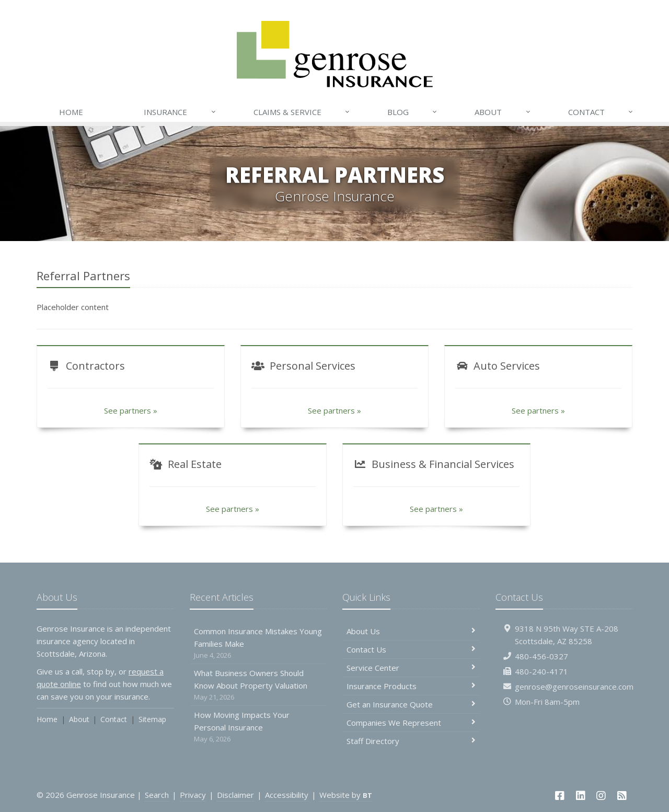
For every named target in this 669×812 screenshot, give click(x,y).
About (503, 112)
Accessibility (287, 795)
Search (157, 795)
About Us (411, 631)
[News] (622, 796)
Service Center (411, 668)
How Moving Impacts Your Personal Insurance (258, 727)
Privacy (193, 795)
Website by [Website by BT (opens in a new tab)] (346, 795)
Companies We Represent (411, 723)
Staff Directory (411, 741)
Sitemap (152, 719)
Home (71, 112)
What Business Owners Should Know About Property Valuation (258, 685)
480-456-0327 (541, 656)
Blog (413, 112)
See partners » (131, 410)
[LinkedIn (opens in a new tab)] (581, 796)
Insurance (180, 112)
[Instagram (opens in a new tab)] (602, 796)
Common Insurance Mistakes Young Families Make (258, 643)
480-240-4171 (541, 671)
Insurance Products (411, 686)
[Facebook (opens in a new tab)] (560, 796)
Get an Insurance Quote (411, 704)
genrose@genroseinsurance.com (574, 687)
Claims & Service (302, 112)
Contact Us (411, 649)
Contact (601, 112)
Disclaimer (235, 795)
